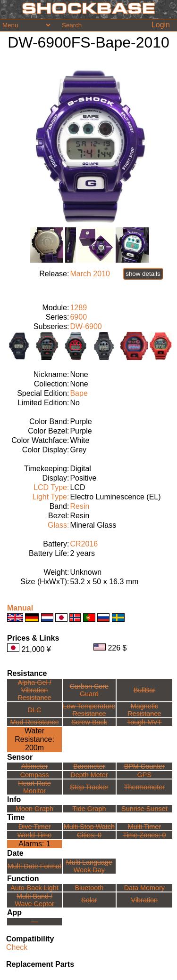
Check (17, 947)
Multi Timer (144, 827)
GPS (144, 775)
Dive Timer (35, 827)
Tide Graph (89, 809)
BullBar (144, 690)
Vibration (145, 900)
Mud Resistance (34, 722)
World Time (35, 835)
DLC (35, 710)
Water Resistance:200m (34, 739)
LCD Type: (51, 487)
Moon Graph (34, 809)
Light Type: (51, 497)
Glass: (58, 525)
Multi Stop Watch (89, 827)
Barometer (89, 766)
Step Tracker (89, 787)
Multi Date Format (34, 866)
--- (34, 922)
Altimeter (35, 766)
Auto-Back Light (34, 888)
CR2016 (84, 544)
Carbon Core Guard (89, 690)
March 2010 (90, 274)
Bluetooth (89, 888)
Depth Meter (89, 775)
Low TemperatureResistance (89, 710)
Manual (20, 608)
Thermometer (144, 787)
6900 (78, 317)
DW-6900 (86, 326)
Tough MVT (144, 722)
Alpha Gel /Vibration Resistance (34, 690)
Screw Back (89, 722)
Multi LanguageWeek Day (89, 866)
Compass (35, 775)
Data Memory (144, 888)
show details (143, 274)
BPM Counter (144, 766)
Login (161, 25)
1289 (78, 308)
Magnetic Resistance (144, 710)
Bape (79, 393)
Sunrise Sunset (144, 809)
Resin (80, 506)
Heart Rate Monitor (34, 787)
